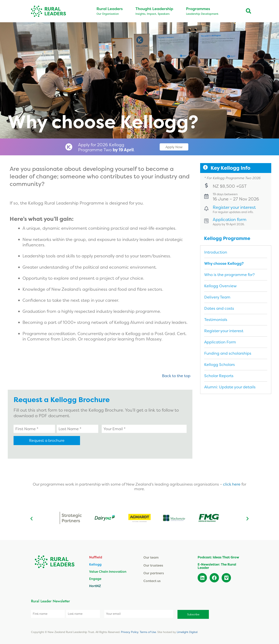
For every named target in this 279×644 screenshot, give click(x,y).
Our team (151, 557)
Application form (231, 223)
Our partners (154, 573)
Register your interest (236, 210)
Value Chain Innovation (108, 571)
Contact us (152, 580)
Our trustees (153, 565)
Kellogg (95, 564)
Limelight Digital (187, 631)
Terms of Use (148, 631)
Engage (95, 578)
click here (232, 484)
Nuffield (96, 557)
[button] (31, 518)
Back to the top (176, 376)
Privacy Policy (130, 631)
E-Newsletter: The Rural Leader (217, 566)
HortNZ (95, 585)
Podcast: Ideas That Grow (218, 557)
